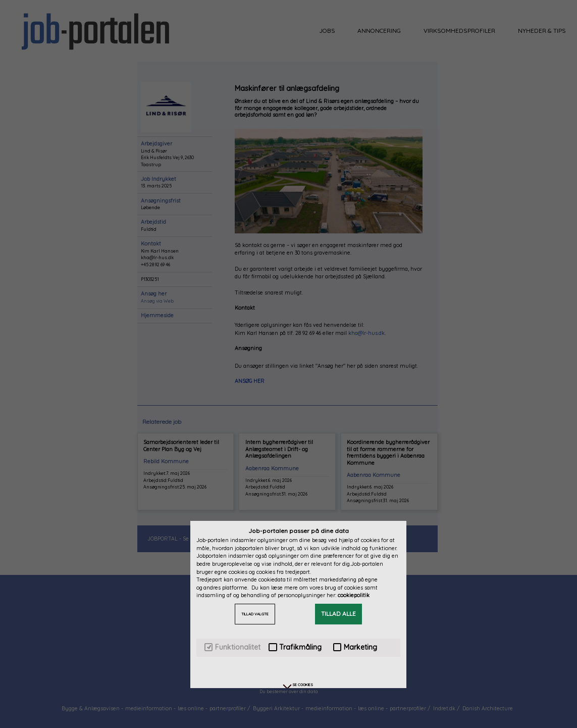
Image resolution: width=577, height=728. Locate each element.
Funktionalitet (232, 648)
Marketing (355, 648)
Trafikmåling (295, 648)
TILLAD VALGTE (255, 614)
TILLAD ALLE (338, 614)
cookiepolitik (354, 595)
